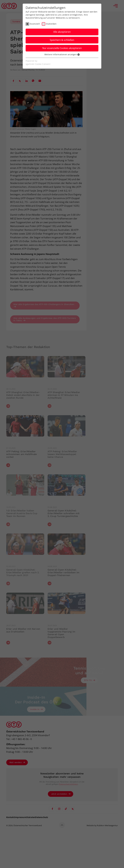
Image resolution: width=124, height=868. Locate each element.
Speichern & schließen (62, 40)
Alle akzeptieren (62, 32)
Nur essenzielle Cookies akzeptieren (62, 48)
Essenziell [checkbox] (35, 24)
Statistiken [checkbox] (51, 24)
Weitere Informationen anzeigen (62, 54)
